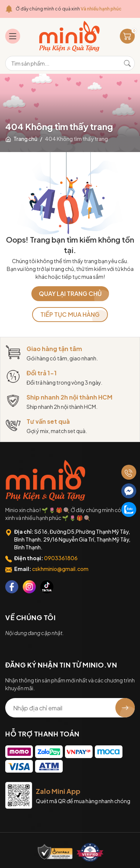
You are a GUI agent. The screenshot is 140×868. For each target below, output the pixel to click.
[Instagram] (29, 587)
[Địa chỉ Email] (70, 708)
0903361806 (61, 558)
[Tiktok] (47, 587)
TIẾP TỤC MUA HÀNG (70, 314)
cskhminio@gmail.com (60, 569)
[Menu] (13, 36)
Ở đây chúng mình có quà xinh (69, 9)
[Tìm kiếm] (127, 63)
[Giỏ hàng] (127, 36)
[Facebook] (12, 587)
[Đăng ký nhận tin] (125, 708)
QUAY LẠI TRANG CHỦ (70, 293)
